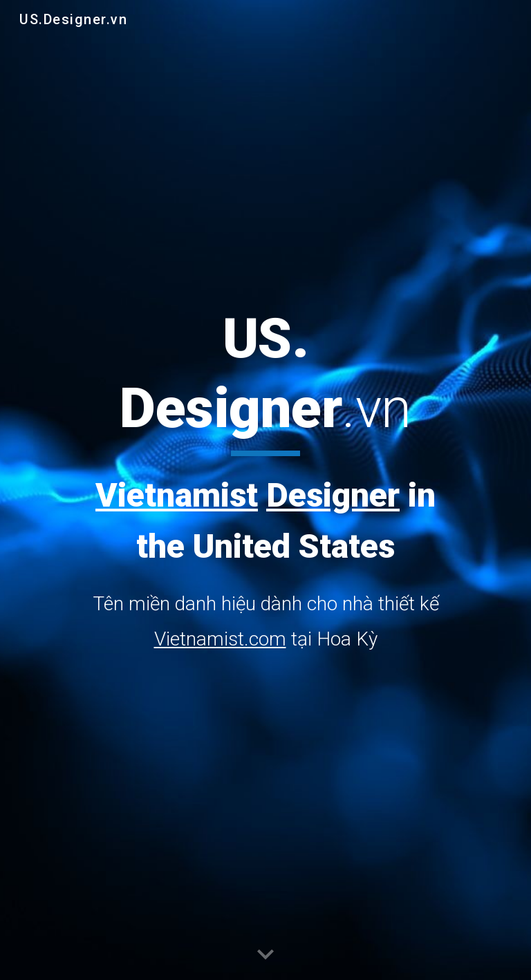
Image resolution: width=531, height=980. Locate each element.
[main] (265, 480)
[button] (265, 955)
